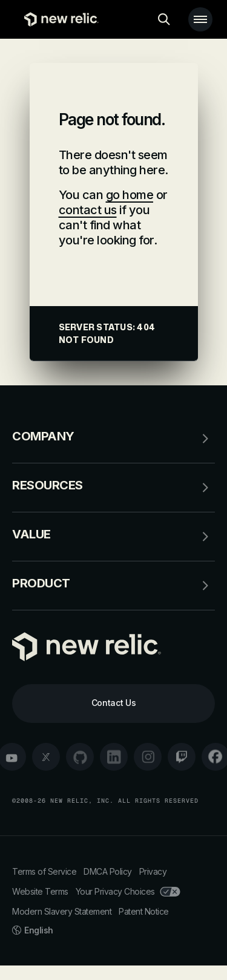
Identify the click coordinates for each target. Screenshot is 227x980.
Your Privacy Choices (128, 891)
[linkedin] (114, 757)
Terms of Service (44, 871)
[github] (80, 757)
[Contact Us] (113, 704)
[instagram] (148, 757)
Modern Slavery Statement (62, 911)
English (33, 930)
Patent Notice (144, 911)
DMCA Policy (108, 871)
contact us (88, 210)
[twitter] (46, 757)
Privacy (153, 871)
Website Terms (40, 891)
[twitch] (182, 757)
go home (130, 195)
